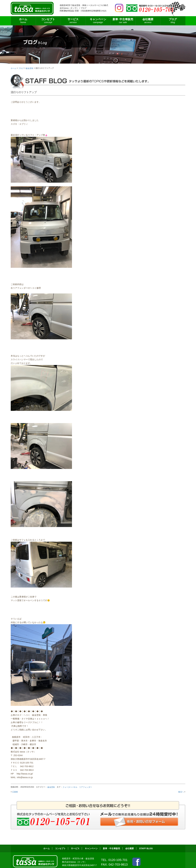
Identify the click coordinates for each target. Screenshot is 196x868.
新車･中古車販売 (123, 21)
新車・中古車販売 (111, 848)
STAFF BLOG (146, 848)
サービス (73, 21)
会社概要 (148, 21)
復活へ (181, 792)
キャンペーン (98, 21)
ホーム (23, 21)
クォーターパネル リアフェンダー (77, 787)
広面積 (15, 792)
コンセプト (48, 21)
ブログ (173, 21)
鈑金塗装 (51, 787)
